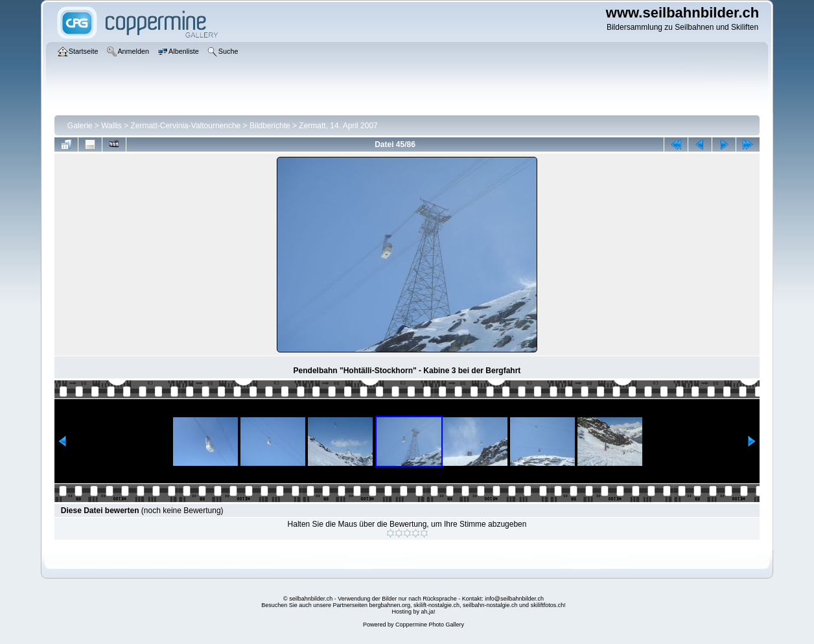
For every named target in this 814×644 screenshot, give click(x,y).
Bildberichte (270, 126)
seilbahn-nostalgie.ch (490, 605)
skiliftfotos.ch (548, 605)
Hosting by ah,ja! (413, 612)
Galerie (80, 126)
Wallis (111, 126)
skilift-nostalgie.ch (436, 605)
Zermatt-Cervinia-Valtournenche (185, 126)
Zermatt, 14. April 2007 (338, 126)
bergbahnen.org (390, 605)
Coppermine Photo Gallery (430, 625)
